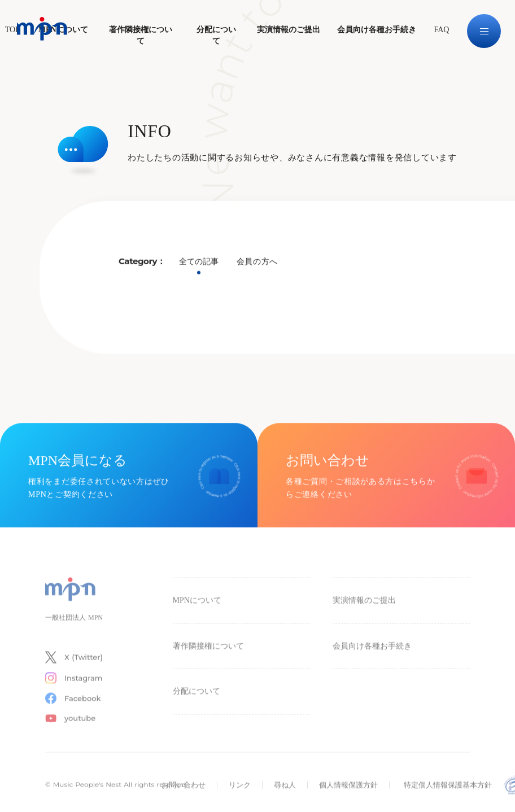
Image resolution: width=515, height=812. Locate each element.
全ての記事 (199, 265)
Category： (142, 264)
